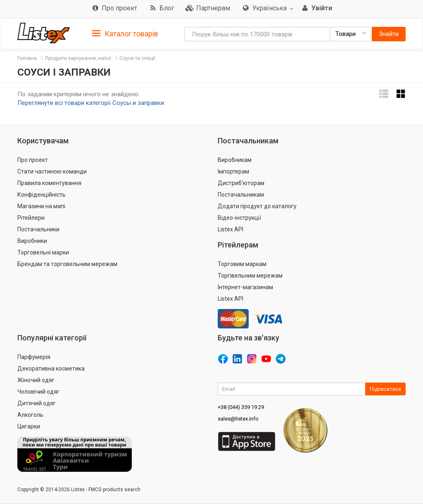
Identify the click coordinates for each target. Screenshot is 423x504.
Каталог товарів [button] (125, 34)
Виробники (32, 241)
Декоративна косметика (51, 368)
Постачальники (38, 229)
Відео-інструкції (239, 218)
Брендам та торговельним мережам (67, 264)
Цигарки (29, 426)
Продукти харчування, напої (78, 58)
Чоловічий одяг (38, 392)
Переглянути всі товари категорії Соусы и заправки (91, 103)
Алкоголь (30, 415)
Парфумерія (34, 357)
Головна (27, 58)
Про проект (33, 160)
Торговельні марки (43, 252)
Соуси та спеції (137, 58)
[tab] (125, 33)
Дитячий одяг (37, 403)
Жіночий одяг (36, 380)
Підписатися (385, 389)
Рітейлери (31, 218)
